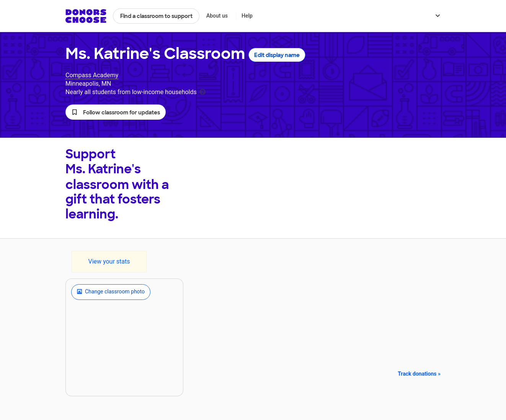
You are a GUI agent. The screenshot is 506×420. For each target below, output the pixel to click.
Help (247, 16)
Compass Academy (92, 75)
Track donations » (419, 374)
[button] (116, 112)
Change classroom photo (111, 292)
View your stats (109, 261)
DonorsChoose (86, 16)
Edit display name (277, 55)
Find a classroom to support (156, 16)
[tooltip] (202, 91)
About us (217, 16)
